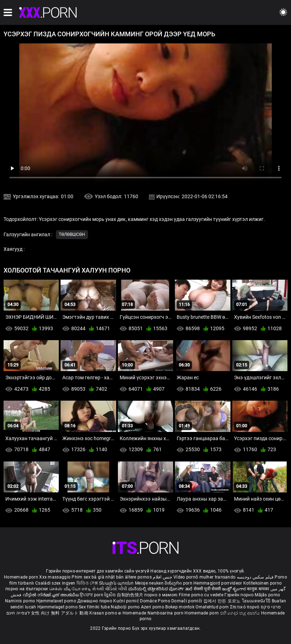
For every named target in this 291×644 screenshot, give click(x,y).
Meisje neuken (149, 583)
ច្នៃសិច (111, 595)
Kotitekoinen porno (263, 583)
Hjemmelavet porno (57, 601)
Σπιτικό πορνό (245, 607)
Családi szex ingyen (55, 583)
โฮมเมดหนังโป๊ (257, 601)
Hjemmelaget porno (58, 607)
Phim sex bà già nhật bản (98, 577)
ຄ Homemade (133, 613)
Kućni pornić (127, 601)
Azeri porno (153, 607)
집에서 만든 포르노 (223, 601)
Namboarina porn (166, 613)
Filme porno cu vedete (201, 595)
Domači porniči (187, 601)
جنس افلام (162, 577)
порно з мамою (161, 595)
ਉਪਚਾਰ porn (92, 595)
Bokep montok (180, 607)
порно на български (27, 589)
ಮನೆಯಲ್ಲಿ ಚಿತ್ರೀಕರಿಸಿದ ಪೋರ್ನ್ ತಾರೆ (161, 589)
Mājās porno (267, 595)
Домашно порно (95, 601)
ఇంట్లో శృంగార (234, 589)
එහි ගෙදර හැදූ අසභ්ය (241, 613)
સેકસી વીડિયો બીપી (110, 589)
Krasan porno (104, 613)
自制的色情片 (131, 595)
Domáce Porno (156, 601)
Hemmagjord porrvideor (218, 583)
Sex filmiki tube (94, 607)
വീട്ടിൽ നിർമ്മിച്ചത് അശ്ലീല (51, 595)
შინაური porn (179, 583)
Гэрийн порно (240, 595)
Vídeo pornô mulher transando (204, 577)
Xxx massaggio (55, 577)
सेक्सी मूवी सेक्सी (207, 589)
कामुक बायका (258, 589)
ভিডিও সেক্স (87, 583)
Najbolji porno (125, 607)
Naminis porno (21, 601)
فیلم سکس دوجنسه (255, 577)
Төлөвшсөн (72, 234)
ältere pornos (138, 577)
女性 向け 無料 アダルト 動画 (60, 613)
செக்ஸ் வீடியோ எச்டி (70, 589)
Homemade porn (22, 577)
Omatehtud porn (213, 607)
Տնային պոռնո (117, 583)
